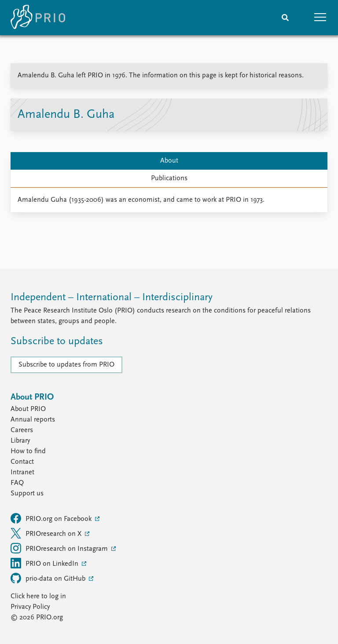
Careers (22, 430)
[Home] (38, 18)
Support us (27, 494)
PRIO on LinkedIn (45, 563)
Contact (22, 462)
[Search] (285, 18)
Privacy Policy (30, 607)
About (169, 161)
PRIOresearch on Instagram (60, 548)
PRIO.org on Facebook (52, 518)
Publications (169, 178)
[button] (320, 18)
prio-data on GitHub (49, 578)
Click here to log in (38, 597)
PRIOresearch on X (47, 533)
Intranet (22, 473)
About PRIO (28, 409)
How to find (28, 451)
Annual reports (33, 420)
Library (20, 441)
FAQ (17, 483)
